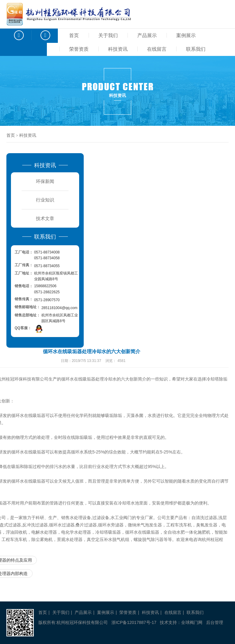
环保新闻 (45, 181)
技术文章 (45, 218)
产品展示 (147, 35)
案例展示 (186, 35)
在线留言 (157, 49)
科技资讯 (118, 49)
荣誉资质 (79, 49)
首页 (74, 35)
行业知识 (45, 200)
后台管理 (215, 622)
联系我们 (196, 49)
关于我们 (108, 35)
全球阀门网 (192, 622)
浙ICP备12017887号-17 (134, 622)
